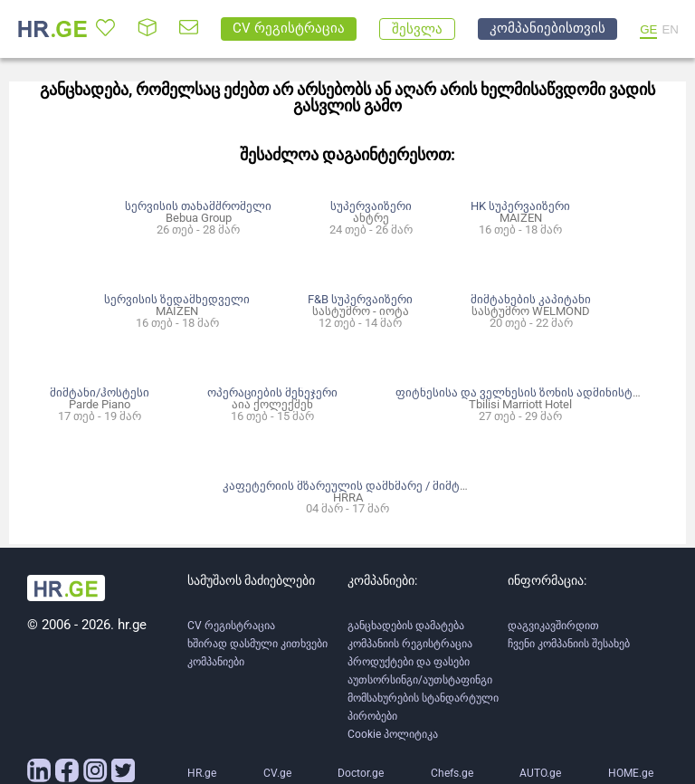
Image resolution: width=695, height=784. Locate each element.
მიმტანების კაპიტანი (531, 299)
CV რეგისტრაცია (231, 626)
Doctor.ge (361, 773)
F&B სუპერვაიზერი (360, 299)
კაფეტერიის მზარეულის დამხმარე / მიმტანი (351, 486)
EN (670, 29)
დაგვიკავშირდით (553, 626)
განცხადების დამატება (406, 626)
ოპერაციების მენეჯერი (272, 392)
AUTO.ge (540, 773)
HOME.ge (631, 773)
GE (648, 29)
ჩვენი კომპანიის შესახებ (569, 644)
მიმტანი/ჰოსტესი (100, 392)
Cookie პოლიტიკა (393, 734)
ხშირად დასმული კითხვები (257, 644)
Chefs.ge (452, 773)
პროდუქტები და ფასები (409, 662)
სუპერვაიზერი (371, 206)
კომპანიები (216, 662)
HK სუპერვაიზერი (520, 206)
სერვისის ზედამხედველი (177, 299)
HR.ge (202, 773)
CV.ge (277, 773)
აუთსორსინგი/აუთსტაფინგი (420, 680)
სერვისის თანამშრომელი (198, 206)
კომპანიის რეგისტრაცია (410, 644)
